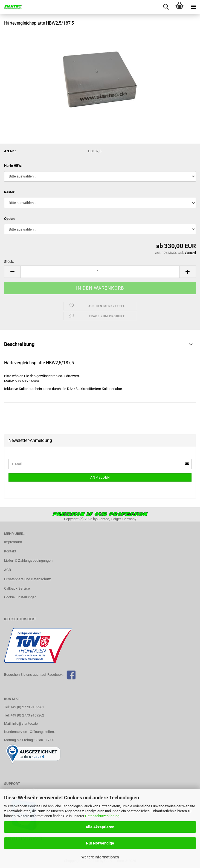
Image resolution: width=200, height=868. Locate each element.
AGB (8, 570)
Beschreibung (19, 344)
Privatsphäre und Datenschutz (27, 579)
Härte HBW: (13, 166)
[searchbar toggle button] (166, 7)
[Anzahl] (100, 272)
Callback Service (17, 588)
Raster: (10, 192)
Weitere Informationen (100, 857)
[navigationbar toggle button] (193, 7)
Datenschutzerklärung (102, 816)
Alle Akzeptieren (100, 827)
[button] (12, 272)
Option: (10, 219)
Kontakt (10, 551)
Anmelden (100, 477)
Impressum (13, 542)
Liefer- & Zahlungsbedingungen (28, 560)
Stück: (9, 262)
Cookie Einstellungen (20, 597)
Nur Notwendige (100, 843)
